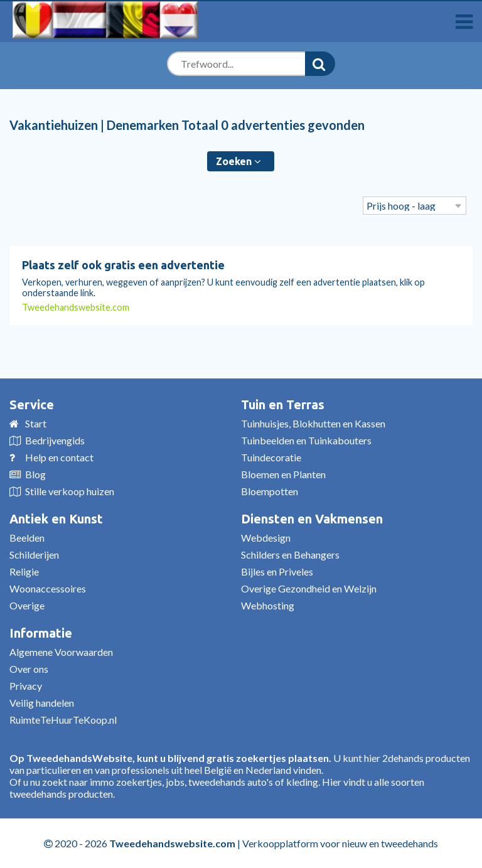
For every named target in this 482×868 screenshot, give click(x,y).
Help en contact (59, 457)
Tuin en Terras (283, 405)
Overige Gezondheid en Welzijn (309, 588)
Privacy (26, 686)
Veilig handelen (42, 703)
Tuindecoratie (271, 457)
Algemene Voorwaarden (61, 652)
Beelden (27, 538)
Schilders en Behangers (290, 555)
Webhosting (268, 605)
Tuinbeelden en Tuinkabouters (306, 440)
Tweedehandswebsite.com (76, 307)
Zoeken (238, 161)
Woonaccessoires (48, 588)
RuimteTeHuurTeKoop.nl (63, 720)
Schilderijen (34, 555)
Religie (24, 571)
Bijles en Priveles (277, 571)
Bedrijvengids (55, 440)
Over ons (29, 669)
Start (36, 423)
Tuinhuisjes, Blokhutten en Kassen (313, 423)
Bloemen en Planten (283, 474)
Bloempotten (270, 491)
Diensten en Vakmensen (312, 519)
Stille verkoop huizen (70, 491)
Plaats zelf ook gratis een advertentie (123, 265)
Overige (27, 605)
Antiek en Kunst (56, 519)
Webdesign (266, 538)
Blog (35, 474)
